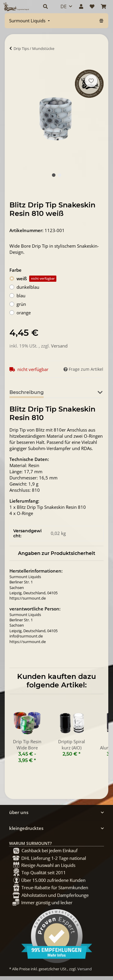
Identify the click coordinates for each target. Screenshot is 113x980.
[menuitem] (30, 21)
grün (21, 304)
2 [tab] (60, 175)
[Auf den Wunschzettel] (91, 81)
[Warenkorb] (104, 6)
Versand (59, 346)
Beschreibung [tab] (27, 392)
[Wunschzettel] (92, 6)
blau (21, 296)
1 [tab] (54, 175)
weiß (36, 279)
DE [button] (64, 6)
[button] (45, 6)
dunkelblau (28, 287)
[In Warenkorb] (14, 66)
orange (24, 313)
